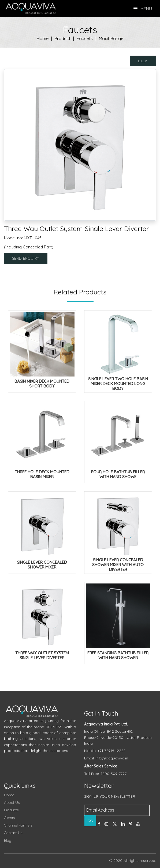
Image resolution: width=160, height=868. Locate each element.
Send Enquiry (26, 258)
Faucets (85, 39)
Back (143, 61)
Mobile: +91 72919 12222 (105, 751)
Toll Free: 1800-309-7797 (105, 774)
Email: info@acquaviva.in (106, 758)
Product (63, 39)
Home (43, 39)
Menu (143, 9)
